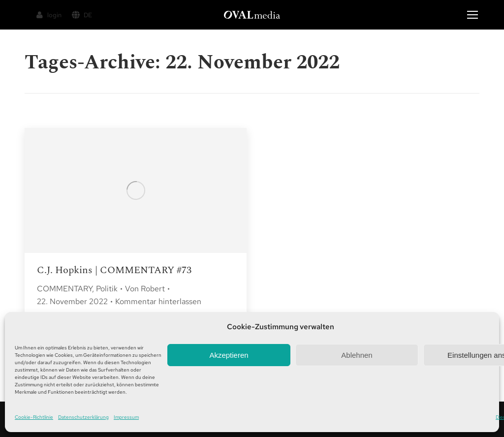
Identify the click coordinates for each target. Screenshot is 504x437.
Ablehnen (357, 355)
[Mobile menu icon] (472, 15)
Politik (107, 289)
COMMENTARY (64, 289)
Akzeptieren (229, 355)
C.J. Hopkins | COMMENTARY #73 (114, 270)
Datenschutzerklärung (83, 417)
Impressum (126, 417)
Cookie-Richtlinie (34, 417)
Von (145, 289)
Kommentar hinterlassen (158, 301)
